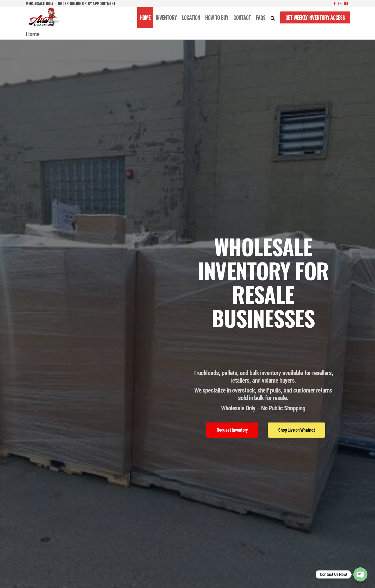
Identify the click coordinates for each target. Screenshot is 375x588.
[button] (232, 430)
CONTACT (242, 17)
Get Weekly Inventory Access (315, 17)
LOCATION (191, 17)
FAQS (261, 17)
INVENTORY (166, 17)
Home (145, 17)
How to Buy (217, 17)
